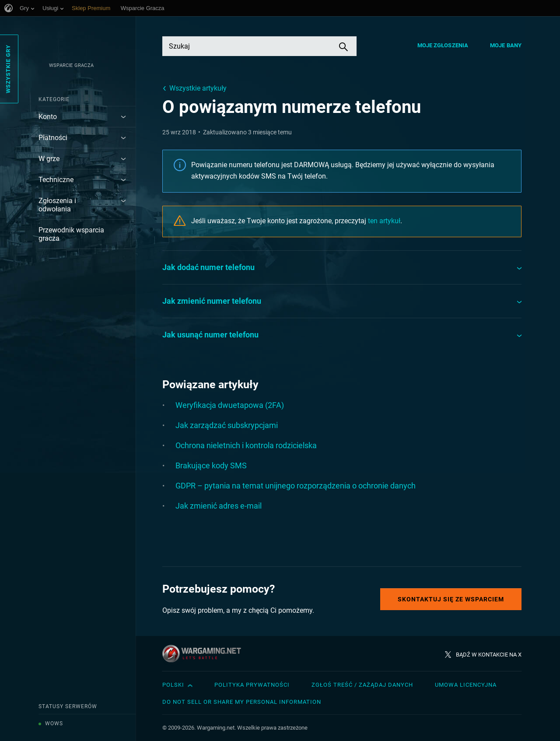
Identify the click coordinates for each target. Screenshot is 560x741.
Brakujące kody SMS (211, 465)
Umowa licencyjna (466, 685)
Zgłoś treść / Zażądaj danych (362, 685)
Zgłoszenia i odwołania (57, 205)
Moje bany (506, 45)
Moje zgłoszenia (443, 45)
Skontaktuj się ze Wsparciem (451, 599)
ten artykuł (384, 221)
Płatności (53, 138)
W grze (49, 159)
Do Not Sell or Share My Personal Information (242, 702)
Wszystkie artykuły (198, 88)
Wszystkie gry (8, 69)
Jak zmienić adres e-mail (219, 506)
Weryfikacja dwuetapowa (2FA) (230, 405)
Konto (48, 117)
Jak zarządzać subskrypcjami (227, 425)
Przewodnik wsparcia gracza (71, 234)
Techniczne (56, 180)
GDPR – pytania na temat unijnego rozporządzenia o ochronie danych (296, 486)
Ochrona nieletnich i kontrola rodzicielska (246, 445)
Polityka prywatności (252, 685)
